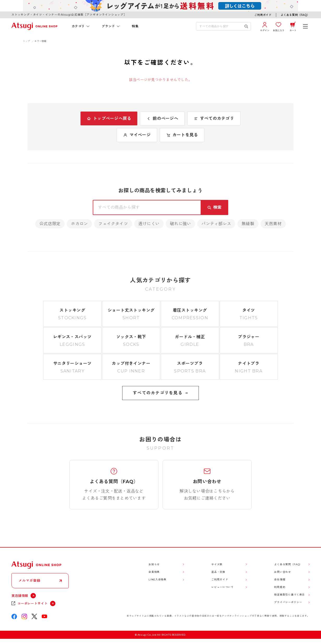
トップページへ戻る (109, 118)
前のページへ (162, 118)
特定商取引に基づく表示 (289, 595)
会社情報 (280, 579)
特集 (135, 26)
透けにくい (149, 224)
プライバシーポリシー (288, 602)
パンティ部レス (216, 224)
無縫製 (248, 224)
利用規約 (280, 587)
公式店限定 (50, 224)
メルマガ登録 (29, 580)
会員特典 (154, 572)
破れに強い (180, 224)
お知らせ (154, 564)
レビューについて (222, 587)
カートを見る (182, 135)
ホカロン (79, 224)
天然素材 (273, 224)
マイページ (137, 135)
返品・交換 (218, 572)
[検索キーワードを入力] (220, 26)
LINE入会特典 (157, 579)
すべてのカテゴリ (214, 118)
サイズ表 (217, 564)
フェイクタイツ (113, 224)
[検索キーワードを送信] (246, 26)
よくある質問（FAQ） (295, 15)
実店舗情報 (20, 596)
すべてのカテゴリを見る (160, 393)
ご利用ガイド (263, 15)
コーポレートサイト (33, 603)
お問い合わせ (282, 572)
